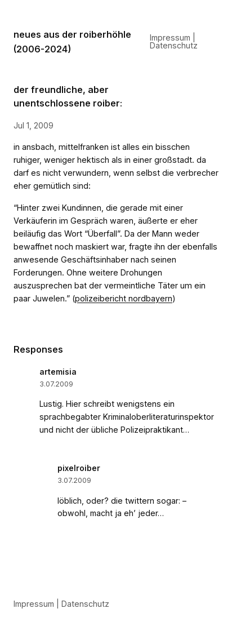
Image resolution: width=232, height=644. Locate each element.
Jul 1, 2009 (34, 125)
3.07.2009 (56, 384)
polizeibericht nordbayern (124, 298)
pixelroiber (79, 468)
